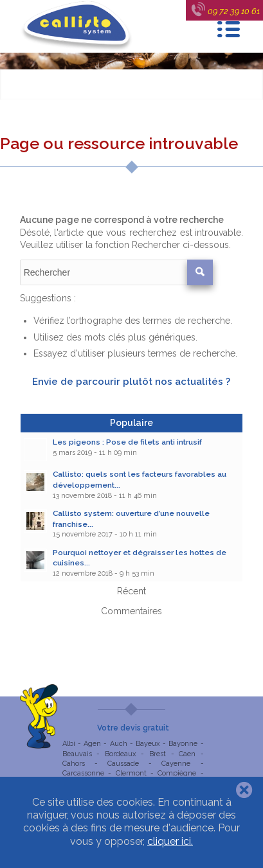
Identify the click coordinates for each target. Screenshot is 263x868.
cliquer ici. (170, 841)
